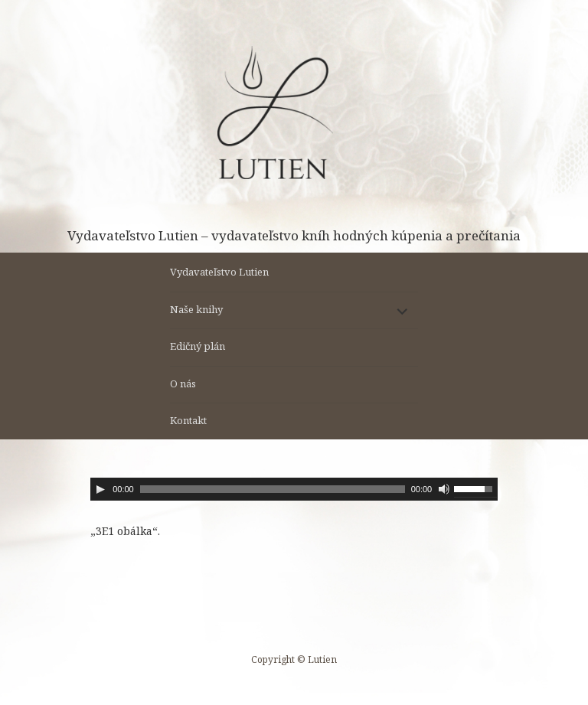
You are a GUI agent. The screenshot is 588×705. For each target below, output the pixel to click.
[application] (294, 489)
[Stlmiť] (444, 489)
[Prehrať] (100, 489)
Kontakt (188, 420)
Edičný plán (198, 346)
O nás (183, 384)
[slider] (273, 489)
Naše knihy (196, 309)
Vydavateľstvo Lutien (219, 272)
